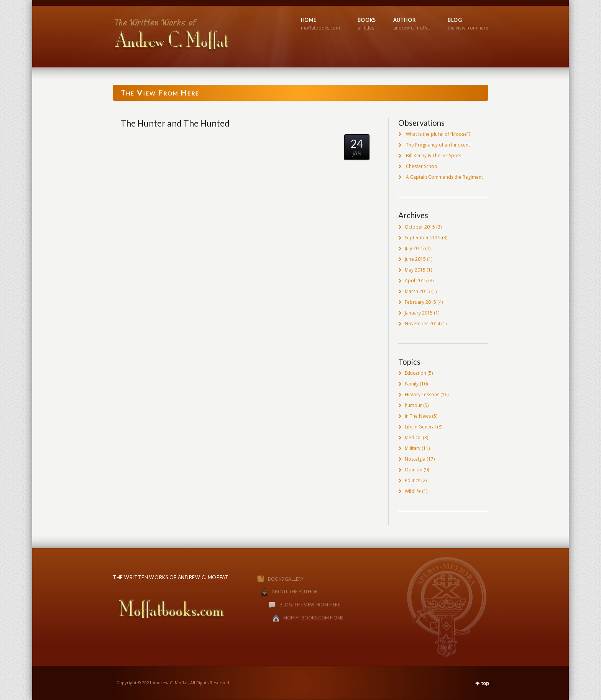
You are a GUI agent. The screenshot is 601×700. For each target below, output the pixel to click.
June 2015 (415, 259)
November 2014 (422, 324)
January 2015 (419, 313)
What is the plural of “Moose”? (438, 134)
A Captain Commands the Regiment (444, 177)
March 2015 (417, 291)
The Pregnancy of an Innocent (438, 145)
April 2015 (416, 281)
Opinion (414, 470)
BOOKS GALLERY (272, 579)
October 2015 (420, 227)
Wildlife (413, 491)
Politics (412, 480)
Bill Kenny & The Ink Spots (434, 156)
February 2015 (420, 302)
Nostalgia (415, 459)
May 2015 (415, 270)
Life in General (420, 427)
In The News (418, 416)
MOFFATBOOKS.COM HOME (313, 618)
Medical (413, 437)
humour (413, 405)
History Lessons (422, 394)
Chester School (422, 166)
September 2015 (423, 238)
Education (415, 373)
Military (413, 448)
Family (412, 384)
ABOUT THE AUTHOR (295, 592)
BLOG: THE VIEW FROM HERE (310, 605)
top (485, 683)
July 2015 (414, 248)
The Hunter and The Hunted (175, 123)
